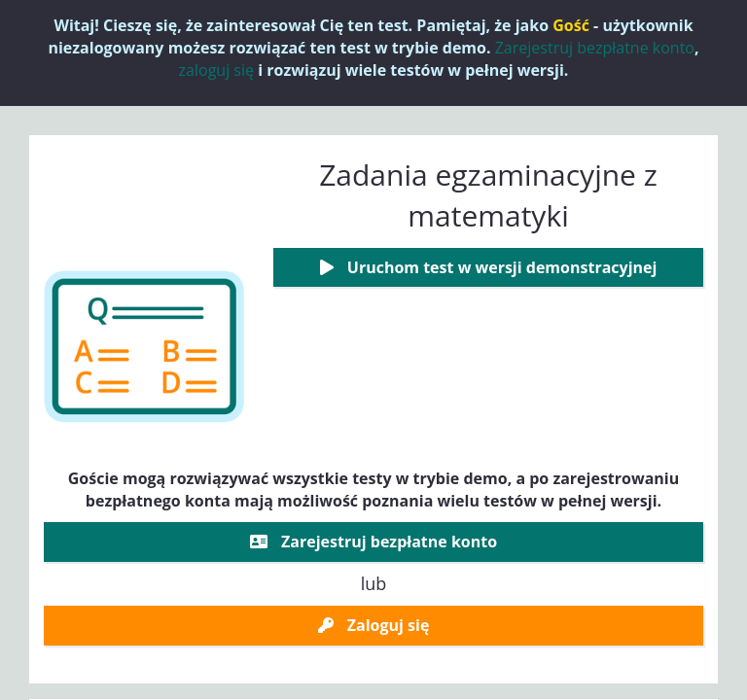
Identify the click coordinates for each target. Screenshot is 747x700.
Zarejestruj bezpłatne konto (595, 48)
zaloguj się (216, 70)
